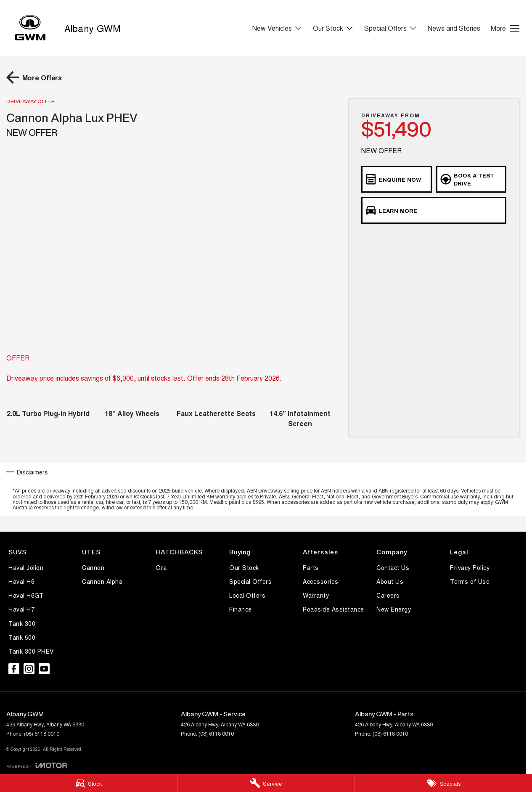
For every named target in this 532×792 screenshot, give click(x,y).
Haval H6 (21, 581)
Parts (311, 567)
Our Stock (244, 567)
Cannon (93, 567)
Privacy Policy (470, 567)
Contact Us (393, 567)
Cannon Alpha (102, 581)
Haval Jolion (26, 567)
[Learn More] (434, 210)
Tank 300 (22, 623)
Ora (161, 567)
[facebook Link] (14, 669)
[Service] (266, 783)
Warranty (316, 595)
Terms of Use (470, 581)
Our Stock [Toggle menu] (333, 28)
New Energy (394, 609)
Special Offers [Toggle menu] (391, 28)
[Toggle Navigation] (505, 28)
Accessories (321, 581)
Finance (241, 609)
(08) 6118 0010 (42, 733)
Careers (388, 595)
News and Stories (454, 28)
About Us (390, 581)
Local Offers (247, 595)
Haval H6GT (26, 595)
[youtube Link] (44, 669)
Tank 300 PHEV (31, 651)
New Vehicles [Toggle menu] (277, 28)
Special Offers (250, 581)
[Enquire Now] (396, 179)
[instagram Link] (29, 669)
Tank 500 (22, 637)
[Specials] (443, 783)
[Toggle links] (37, 765)
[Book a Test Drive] (471, 179)
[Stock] (89, 783)
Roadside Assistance (333, 609)
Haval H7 (21, 609)
